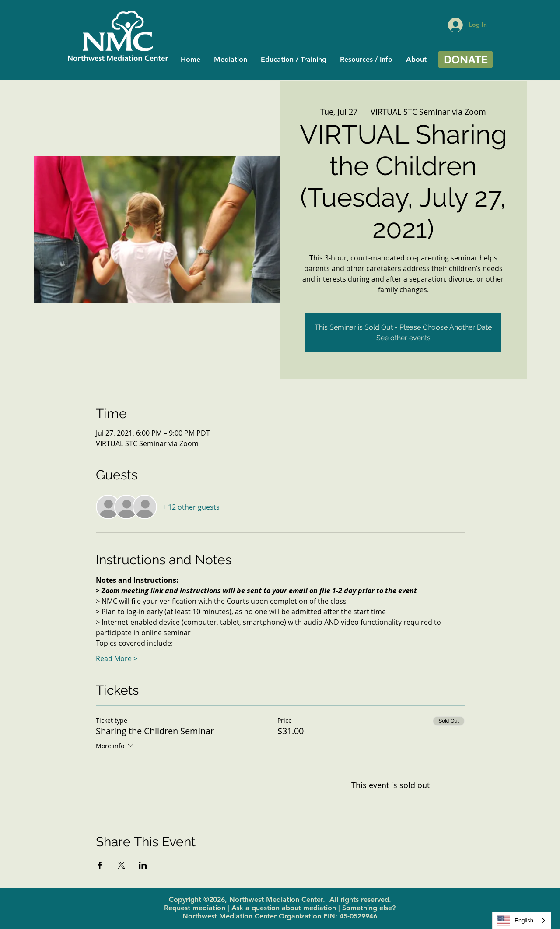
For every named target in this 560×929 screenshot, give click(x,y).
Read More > (117, 658)
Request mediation (195, 908)
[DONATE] (465, 60)
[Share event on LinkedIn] (143, 865)
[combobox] (522, 920)
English (515, 921)
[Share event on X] (121, 865)
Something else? (369, 908)
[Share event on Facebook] (100, 865)
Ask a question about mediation (284, 908)
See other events (403, 338)
